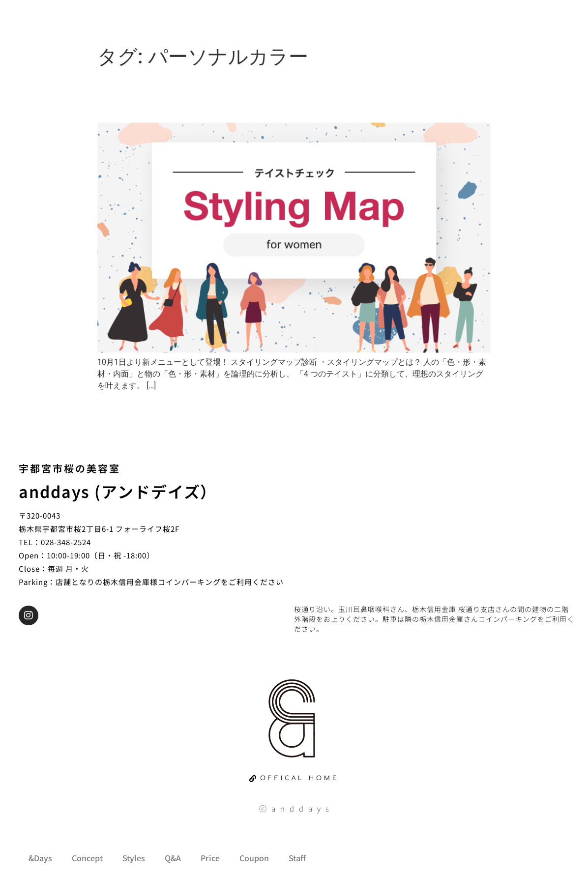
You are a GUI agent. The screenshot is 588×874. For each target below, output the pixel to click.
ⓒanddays (296, 808)
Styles (134, 858)
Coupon (254, 858)
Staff (297, 858)
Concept (87, 858)
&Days (40, 858)
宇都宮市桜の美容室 (70, 468)
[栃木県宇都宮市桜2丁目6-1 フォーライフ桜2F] (434, 521)
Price (210, 858)
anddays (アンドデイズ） (118, 491)
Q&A (173, 858)
